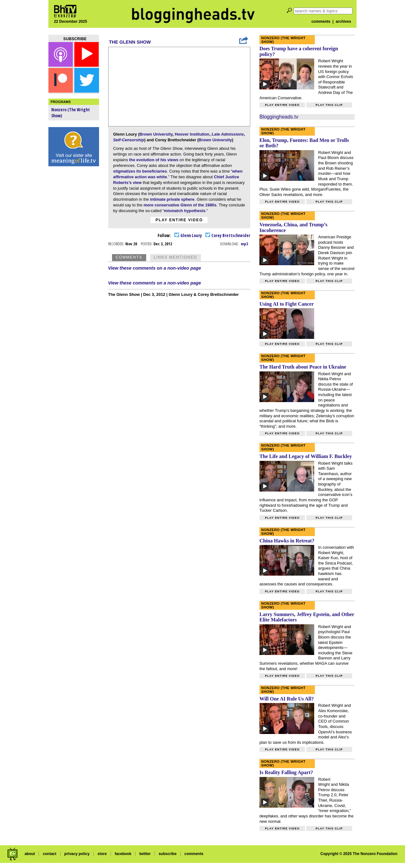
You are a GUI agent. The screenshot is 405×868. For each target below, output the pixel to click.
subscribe (168, 854)
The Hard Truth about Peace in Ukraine (303, 367)
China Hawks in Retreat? (287, 541)
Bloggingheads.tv (279, 117)
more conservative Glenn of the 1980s (180, 205)
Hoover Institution (192, 134)
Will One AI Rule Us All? (287, 699)
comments (321, 21)
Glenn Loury (188, 235)
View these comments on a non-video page (155, 268)
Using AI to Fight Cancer (287, 304)
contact (50, 854)
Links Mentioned (175, 257)
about (30, 854)
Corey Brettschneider (228, 235)
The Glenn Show (130, 42)
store (102, 854)
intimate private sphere (172, 199)
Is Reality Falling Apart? (286, 772)
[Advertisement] (74, 269)
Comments (129, 257)
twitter (145, 854)
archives (343, 21)
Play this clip (329, 105)
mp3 (244, 244)
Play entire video (179, 220)
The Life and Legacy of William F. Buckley (306, 456)
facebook (123, 854)
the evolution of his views (154, 160)
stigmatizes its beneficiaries (140, 171)
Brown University (156, 134)
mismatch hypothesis (185, 211)
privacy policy (77, 854)
